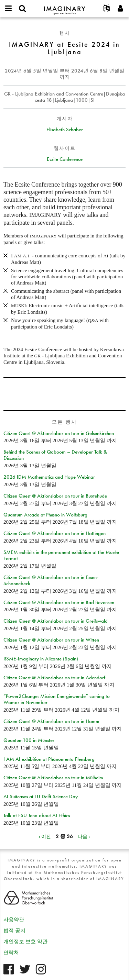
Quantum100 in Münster (29, 740)
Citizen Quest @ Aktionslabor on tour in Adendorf (54, 678)
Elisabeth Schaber (65, 130)
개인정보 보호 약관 (25, 942)
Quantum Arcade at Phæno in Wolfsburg (45, 515)
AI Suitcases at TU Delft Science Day (41, 797)
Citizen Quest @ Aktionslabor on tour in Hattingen (55, 533)
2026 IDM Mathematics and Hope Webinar (49, 477)
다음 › (84, 836)
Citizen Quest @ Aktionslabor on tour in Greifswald (56, 621)
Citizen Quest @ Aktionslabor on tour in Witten (51, 640)
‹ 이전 (45, 836)
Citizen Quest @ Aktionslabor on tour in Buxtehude (55, 496)
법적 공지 (14, 931)
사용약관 (14, 920)
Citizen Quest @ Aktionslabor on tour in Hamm (51, 721)
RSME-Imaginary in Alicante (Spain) (41, 659)
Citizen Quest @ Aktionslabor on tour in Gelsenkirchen (59, 433)
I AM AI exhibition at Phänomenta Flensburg (49, 759)
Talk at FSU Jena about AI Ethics (37, 815)
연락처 (11, 953)
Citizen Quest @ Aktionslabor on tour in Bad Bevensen (59, 602)
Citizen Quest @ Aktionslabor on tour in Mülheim (53, 778)
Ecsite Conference (65, 159)
